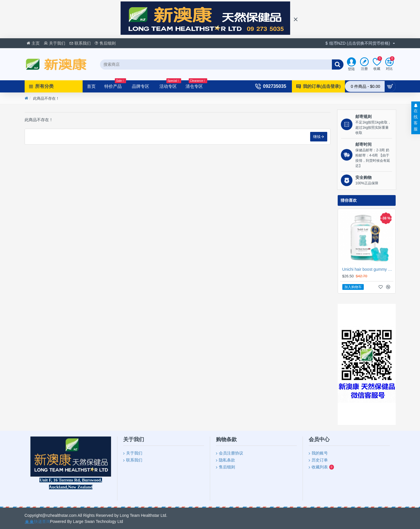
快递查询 (42, 521)
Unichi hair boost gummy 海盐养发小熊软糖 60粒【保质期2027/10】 (368, 269)
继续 (317, 137)
